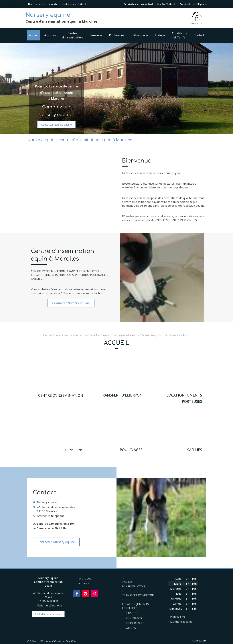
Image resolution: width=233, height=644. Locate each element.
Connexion (199, 640)
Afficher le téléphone (196, 4)
